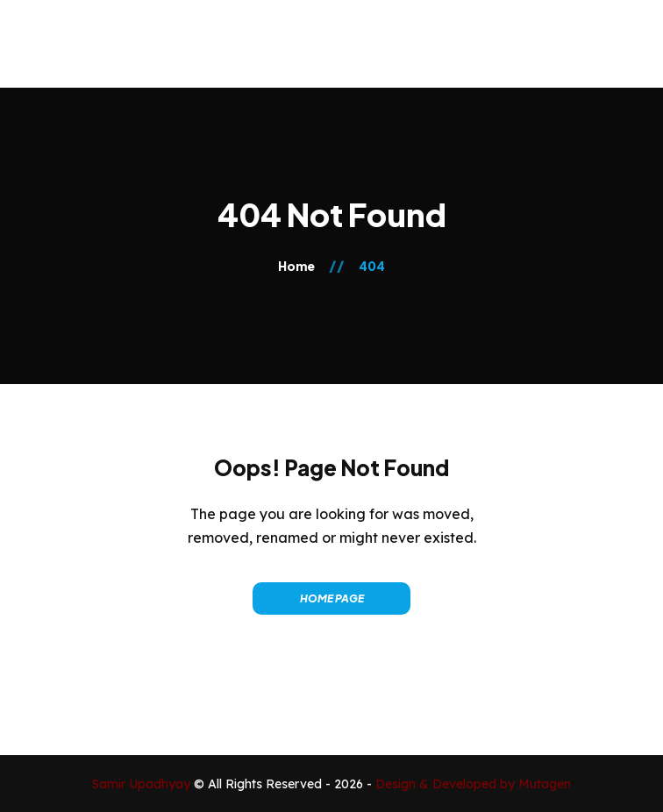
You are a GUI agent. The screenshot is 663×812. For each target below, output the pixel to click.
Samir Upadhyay (143, 784)
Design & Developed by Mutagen (473, 784)
